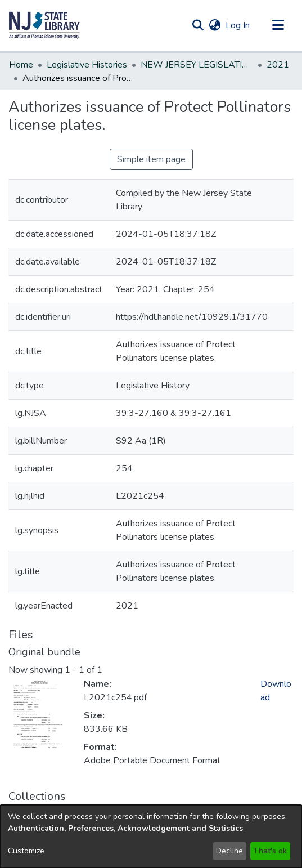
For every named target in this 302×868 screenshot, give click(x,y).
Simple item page (151, 159)
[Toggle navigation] (278, 25)
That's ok (270, 851)
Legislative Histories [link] (87, 65)
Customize (26, 851)
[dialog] (151, 836)
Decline (229, 851)
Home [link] (21, 65)
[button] (44, 25)
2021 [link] (278, 65)
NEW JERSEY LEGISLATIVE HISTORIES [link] (197, 65)
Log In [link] (238, 25)
